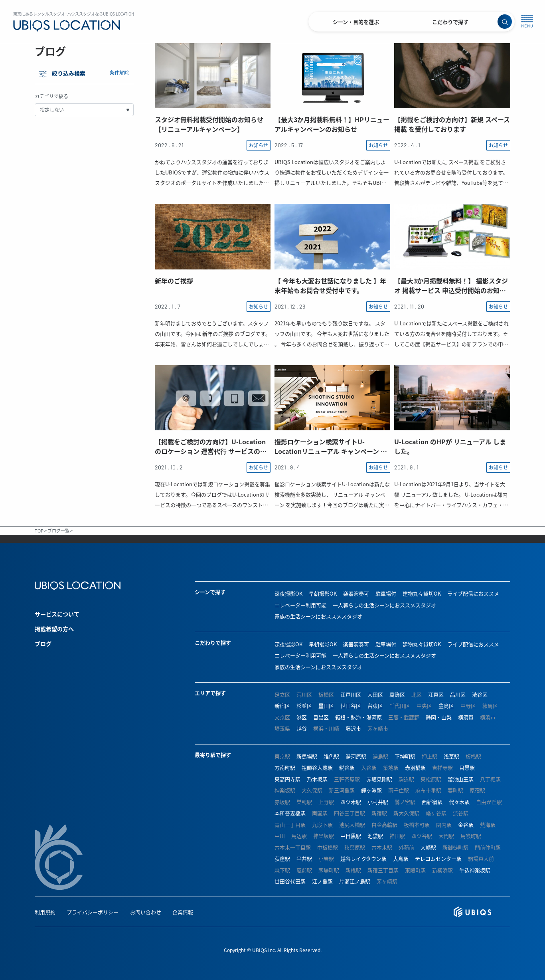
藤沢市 (353, 728)
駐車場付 (386, 593)
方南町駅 (285, 767)
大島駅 (401, 858)
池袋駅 (375, 836)
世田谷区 (351, 706)
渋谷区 (480, 694)
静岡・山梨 (439, 717)
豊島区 (446, 706)
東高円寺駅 (287, 779)
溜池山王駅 (461, 779)
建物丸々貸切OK (422, 593)
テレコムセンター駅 (438, 858)
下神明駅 (405, 756)
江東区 (436, 694)
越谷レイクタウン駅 (363, 858)
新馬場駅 (307, 756)
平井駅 (304, 858)
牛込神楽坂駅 (475, 870)
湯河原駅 (356, 756)
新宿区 (282, 706)
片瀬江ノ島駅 (355, 881)
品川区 (458, 694)
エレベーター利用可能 (300, 605)
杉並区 (304, 706)
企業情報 (183, 912)
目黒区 (321, 717)
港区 (302, 717)
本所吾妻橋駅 (290, 813)
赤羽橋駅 (415, 767)
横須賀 (466, 717)
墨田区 (326, 706)
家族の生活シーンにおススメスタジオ (318, 616)
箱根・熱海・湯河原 (358, 717)
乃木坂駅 (317, 779)
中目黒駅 (351, 836)
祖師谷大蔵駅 (317, 767)
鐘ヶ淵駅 (371, 790)
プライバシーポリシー (93, 912)
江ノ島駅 (322, 881)
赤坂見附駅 (379, 779)
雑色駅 (331, 756)
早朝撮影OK (323, 593)
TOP (39, 531)
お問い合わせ (146, 912)
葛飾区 (397, 694)
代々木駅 (459, 802)
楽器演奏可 (356, 593)
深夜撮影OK (288, 593)
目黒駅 (467, 767)
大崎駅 (428, 847)
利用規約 (45, 912)
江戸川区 (351, 694)
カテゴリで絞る (51, 96)
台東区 (375, 706)
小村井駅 (378, 802)
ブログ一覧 (58, 531)
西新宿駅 (432, 802)
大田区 (375, 694)
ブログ (43, 643)
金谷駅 (466, 825)
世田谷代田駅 (290, 881)
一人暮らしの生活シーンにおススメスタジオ (384, 605)
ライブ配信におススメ (473, 593)
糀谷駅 (347, 767)
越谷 (302, 728)
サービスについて (57, 614)
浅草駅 (451, 756)
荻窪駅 (282, 858)
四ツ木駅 (351, 802)
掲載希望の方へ (54, 629)
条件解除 (119, 72)
